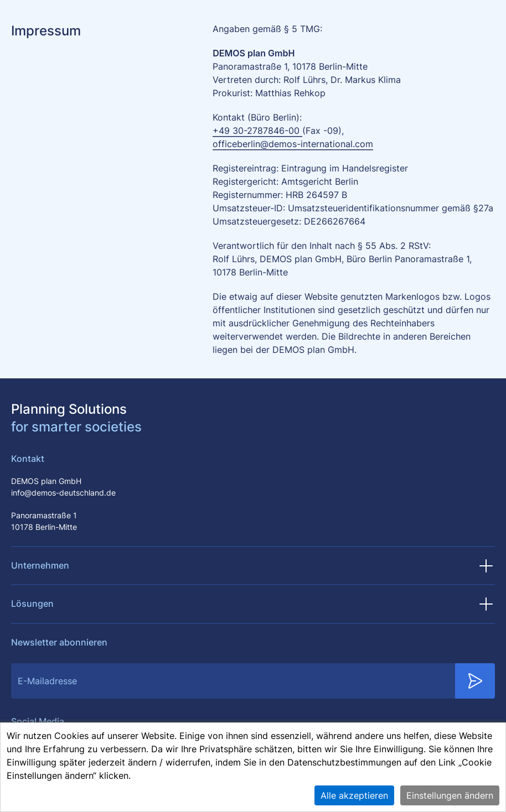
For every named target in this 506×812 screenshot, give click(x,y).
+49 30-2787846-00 (257, 131)
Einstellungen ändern (450, 795)
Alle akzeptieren (354, 795)
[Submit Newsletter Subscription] (475, 681)
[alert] (253, 767)
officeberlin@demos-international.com (293, 144)
